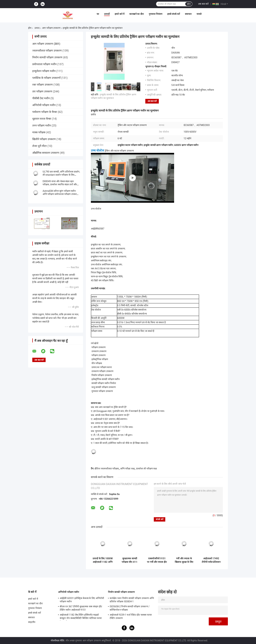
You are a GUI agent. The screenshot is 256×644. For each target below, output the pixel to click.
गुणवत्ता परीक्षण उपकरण (102, 391)
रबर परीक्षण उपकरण (43, 85)
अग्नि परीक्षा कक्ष (127, 469)
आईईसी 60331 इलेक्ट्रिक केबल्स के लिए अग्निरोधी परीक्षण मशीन (82, 600)
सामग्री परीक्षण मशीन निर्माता (104, 383)
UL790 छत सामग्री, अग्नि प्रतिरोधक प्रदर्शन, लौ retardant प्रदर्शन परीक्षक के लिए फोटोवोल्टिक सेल (61, 175)
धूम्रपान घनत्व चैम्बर (42, 119)
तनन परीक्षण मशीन (42, 126)
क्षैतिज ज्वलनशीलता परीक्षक (107, 469)
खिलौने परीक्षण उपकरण (44, 139)
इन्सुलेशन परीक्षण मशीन (44, 71)
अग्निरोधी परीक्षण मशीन (44, 105)
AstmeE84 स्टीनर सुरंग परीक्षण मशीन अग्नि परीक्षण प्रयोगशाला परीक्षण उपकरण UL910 (61, 194)
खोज (189, 4)
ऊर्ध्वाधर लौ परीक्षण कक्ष (146, 469)
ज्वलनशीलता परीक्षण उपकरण (47, 51)
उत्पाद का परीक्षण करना (102, 367)
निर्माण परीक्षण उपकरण (102, 375)
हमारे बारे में (120, 14)
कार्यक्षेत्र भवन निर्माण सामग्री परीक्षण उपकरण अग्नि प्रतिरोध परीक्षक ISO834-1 (132, 600)
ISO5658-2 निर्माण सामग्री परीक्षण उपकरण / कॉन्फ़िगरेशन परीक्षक (130, 608)
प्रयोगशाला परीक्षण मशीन (44, 64)
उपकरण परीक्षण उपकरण (102, 371)
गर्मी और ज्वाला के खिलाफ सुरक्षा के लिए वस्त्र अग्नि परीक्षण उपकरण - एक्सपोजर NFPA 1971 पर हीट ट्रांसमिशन (184, 560)
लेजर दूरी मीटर (40, 146)
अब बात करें (203, 4)
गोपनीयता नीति (57, 641)
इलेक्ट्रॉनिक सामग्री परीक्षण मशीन (106, 379)
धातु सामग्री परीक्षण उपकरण (104, 387)
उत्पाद (37, 28)
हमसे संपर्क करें (174, 14)
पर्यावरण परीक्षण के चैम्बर (45, 112)
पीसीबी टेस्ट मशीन (41, 98)
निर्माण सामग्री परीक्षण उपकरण (47, 57)
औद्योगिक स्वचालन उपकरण (46, 153)
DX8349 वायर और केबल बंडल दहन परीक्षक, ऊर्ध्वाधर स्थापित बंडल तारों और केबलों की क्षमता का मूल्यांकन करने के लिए (61, 184)
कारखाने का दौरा (137, 14)
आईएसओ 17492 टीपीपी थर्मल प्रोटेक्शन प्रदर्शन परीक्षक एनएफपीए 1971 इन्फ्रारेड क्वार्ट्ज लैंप (211, 560)
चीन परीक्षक (97, 363)
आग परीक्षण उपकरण (51, 28)
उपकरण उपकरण (99, 351)
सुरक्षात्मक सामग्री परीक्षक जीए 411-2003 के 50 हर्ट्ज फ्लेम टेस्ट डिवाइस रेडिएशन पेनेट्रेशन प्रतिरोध (130, 560)
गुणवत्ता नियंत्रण (156, 14)
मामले (199, 14)
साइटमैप (32, 622)
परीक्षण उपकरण (99, 347)
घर (98, 14)
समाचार (188, 14)
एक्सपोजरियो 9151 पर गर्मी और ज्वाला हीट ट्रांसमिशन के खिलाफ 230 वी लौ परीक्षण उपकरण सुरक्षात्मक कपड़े (157, 560)
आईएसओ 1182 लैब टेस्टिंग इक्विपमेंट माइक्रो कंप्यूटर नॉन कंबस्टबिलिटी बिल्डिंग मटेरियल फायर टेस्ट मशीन (81, 617)
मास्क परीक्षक (39, 132)
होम (30, 28)
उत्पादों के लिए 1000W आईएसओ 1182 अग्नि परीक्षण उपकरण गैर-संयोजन (103, 560)
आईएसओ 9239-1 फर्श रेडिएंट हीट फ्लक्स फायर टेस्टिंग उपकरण (131, 616)
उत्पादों (107, 14)
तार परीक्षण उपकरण (42, 91)
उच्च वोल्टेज (97, 151)
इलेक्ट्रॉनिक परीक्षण (100, 359)
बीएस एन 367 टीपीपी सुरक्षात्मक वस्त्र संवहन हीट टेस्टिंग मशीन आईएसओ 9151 (81, 608)
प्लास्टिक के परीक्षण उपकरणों (46, 78)
